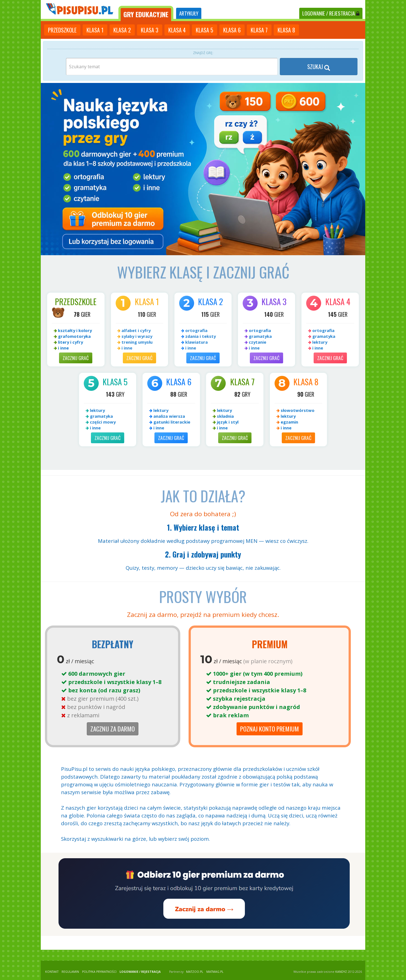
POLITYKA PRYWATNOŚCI (99, 972)
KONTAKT (52, 972)
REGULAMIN (70, 972)
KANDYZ (341, 972)
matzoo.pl (195, 972)
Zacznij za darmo (113, 729)
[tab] (146, 13)
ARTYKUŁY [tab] (189, 13)
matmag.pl (215, 972)
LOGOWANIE (331, 13)
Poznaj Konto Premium (270, 729)
